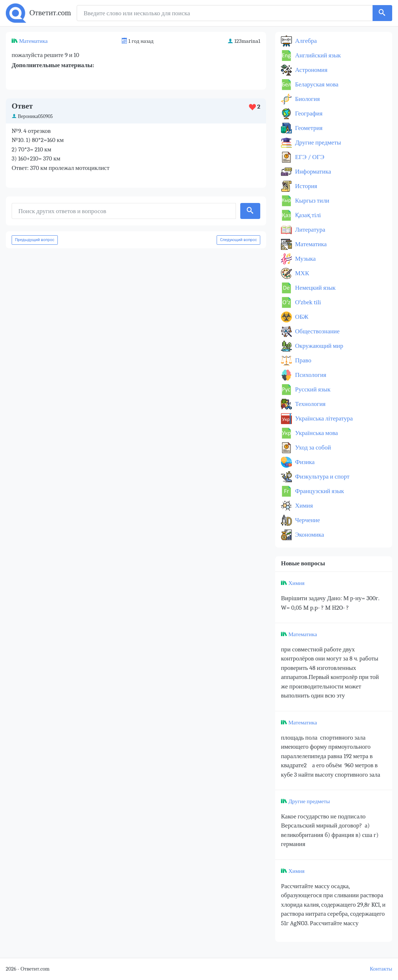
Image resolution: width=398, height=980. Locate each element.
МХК (301, 273)
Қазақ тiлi (307, 215)
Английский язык (317, 55)
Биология (307, 99)
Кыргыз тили (311, 201)
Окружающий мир (318, 346)
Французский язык (319, 491)
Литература (309, 230)
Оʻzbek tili (307, 302)
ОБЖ (301, 317)
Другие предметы (317, 143)
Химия (303, 506)
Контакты (381, 969)
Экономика (309, 535)
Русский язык (312, 389)
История (305, 186)
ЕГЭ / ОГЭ (309, 157)
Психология (310, 375)
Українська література (323, 418)
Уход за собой (312, 448)
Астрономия (311, 70)
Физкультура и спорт (322, 477)
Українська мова (316, 433)
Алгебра (305, 41)
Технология (310, 404)
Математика (33, 41)
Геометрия (308, 128)
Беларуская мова (316, 84)
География (308, 113)
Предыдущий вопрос (35, 240)
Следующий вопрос (238, 240)
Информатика (312, 172)
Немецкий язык (315, 288)
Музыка (305, 259)
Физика (304, 462)
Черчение (307, 520)
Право (302, 360)
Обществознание (317, 331)
